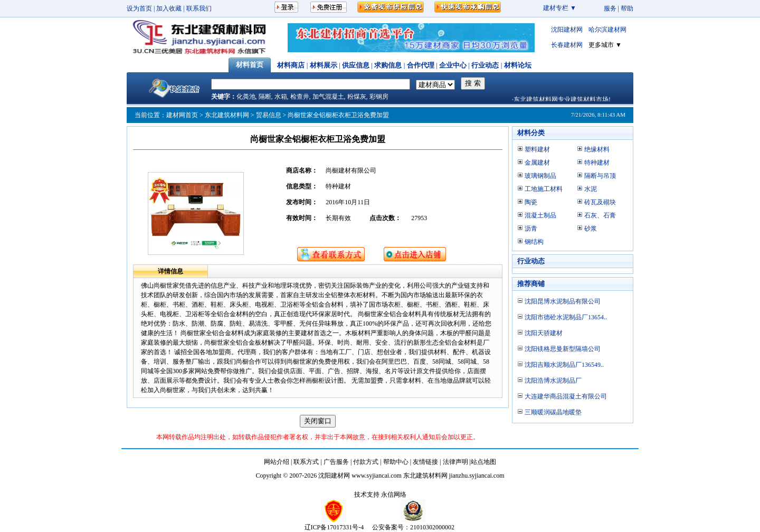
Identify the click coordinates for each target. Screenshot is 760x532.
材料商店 (291, 65)
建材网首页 (182, 115)
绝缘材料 (597, 149)
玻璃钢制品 (540, 176)
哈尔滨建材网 (607, 30)
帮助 (627, 8)
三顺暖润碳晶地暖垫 (553, 412)
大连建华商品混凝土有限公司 (566, 396)
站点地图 (483, 462)
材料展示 (324, 65)
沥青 (531, 229)
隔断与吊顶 (600, 176)
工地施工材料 (544, 189)
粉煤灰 (357, 97)
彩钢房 (379, 97)
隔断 (265, 97)
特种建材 (597, 163)
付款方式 (366, 462)
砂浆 (591, 229)
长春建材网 (567, 45)
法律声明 (455, 462)
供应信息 (356, 65)
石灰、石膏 (600, 215)
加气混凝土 (328, 97)
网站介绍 (277, 462)
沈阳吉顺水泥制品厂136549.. (564, 365)
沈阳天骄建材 (544, 333)
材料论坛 (518, 65)
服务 (610, 8)
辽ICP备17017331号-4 (334, 527)
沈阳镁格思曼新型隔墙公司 (563, 349)
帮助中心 (396, 462)
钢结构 (534, 242)
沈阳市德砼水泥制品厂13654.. (566, 317)
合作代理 (421, 65)
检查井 (300, 97)
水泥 (591, 189)
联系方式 (306, 462)
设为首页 (139, 8)
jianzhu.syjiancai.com (477, 476)
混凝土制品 (540, 215)
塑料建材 (537, 149)
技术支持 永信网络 (380, 495)
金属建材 (537, 163)
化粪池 (246, 97)
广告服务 (336, 462)
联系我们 (199, 8)
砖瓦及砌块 (600, 202)
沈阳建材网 (567, 30)
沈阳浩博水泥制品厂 (553, 381)
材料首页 (250, 65)
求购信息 (388, 65)
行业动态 (485, 65)
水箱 (281, 97)
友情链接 (425, 462)
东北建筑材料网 (227, 115)
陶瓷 (531, 202)
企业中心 (453, 65)
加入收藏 (169, 8)
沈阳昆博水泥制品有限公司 (563, 301)
